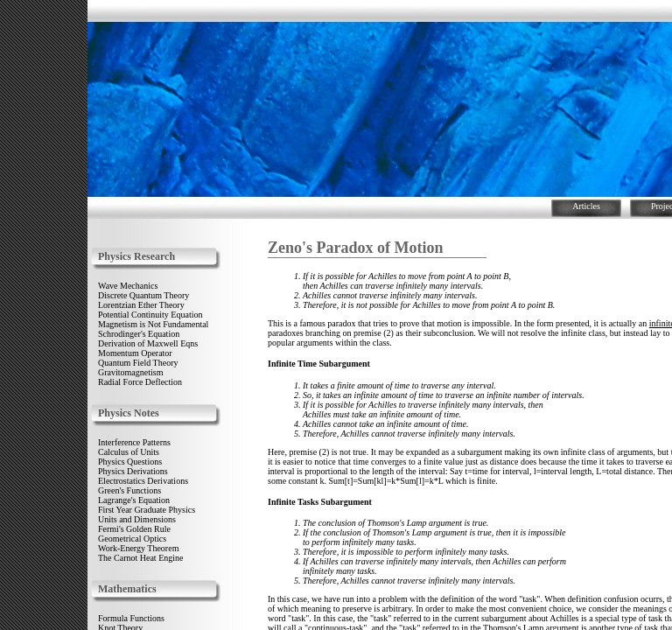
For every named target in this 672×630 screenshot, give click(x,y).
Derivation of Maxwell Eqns (148, 343)
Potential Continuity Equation (150, 315)
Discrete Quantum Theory (143, 295)
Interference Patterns (134, 442)
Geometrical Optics (132, 539)
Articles (586, 206)
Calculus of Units (129, 452)
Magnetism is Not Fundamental (153, 324)
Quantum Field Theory (138, 363)
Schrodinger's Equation (139, 334)
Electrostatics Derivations (143, 481)
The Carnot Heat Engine (140, 558)
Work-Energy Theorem (138, 548)
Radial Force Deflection (140, 382)
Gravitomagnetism (130, 372)
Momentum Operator (135, 353)
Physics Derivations (133, 471)
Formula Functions (131, 618)
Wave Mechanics (128, 286)
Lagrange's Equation (134, 500)
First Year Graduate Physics (147, 510)
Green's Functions (129, 490)
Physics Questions (130, 462)
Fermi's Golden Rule (134, 529)
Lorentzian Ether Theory (141, 305)
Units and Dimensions (137, 519)
